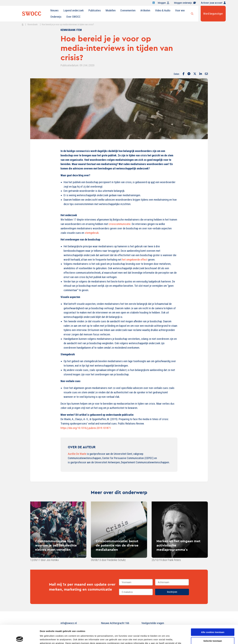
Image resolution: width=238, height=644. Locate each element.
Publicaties (95, 10)
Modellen (111, 10)
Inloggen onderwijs (185, 3)
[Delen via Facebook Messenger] (189, 74)
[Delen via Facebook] (184, 74)
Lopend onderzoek (74, 10)
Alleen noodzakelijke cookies (213, 631)
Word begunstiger (213, 14)
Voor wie (180, 10)
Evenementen (128, 10)
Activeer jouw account (213, 3)
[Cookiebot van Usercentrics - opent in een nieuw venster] (20, 638)
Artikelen (145, 10)
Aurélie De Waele (77, 454)
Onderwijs (56, 17)
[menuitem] (54, 10)
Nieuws (54, 10)
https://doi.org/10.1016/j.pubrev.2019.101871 (86, 428)
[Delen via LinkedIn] (201, 74)
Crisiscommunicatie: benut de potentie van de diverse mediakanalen (117, 545)
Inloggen (163, 3)
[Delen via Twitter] (195, 74)
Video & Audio (163, 10)
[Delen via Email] (206, 74)
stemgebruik (92, 233)
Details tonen (164, 638)
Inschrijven (172, 592)
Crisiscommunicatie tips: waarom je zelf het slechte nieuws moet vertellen (56, 545)
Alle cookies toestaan (213, 614)
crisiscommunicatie (120, 224)
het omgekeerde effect (135, 260)
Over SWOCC (73, 17)
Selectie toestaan (213, 622)
